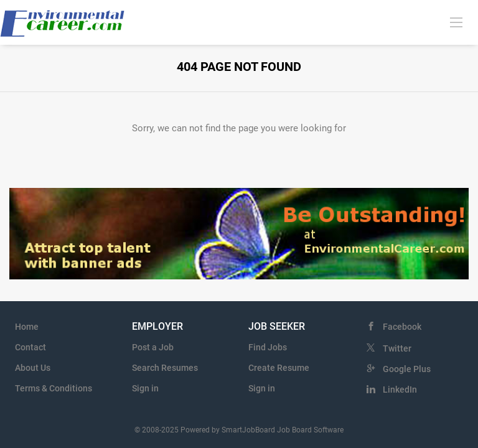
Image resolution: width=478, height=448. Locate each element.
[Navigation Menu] (456, 22)
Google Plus (407, 369)
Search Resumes (165, 368)
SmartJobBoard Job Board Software (283, 430)
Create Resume (279, 368)
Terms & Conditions (54, 388)
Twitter (397, 348)
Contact (30, 347)
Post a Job (153, 347)
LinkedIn (400, 390)
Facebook (402, 327)
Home (27, 327)
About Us (33, 368)
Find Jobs (268, 347)
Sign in (145, 388)
